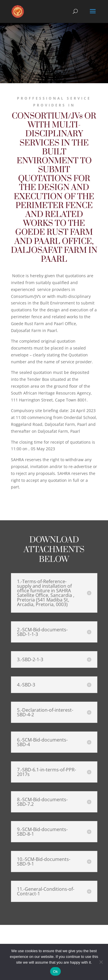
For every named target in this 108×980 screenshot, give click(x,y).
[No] (101, 962)
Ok (55, 972)
